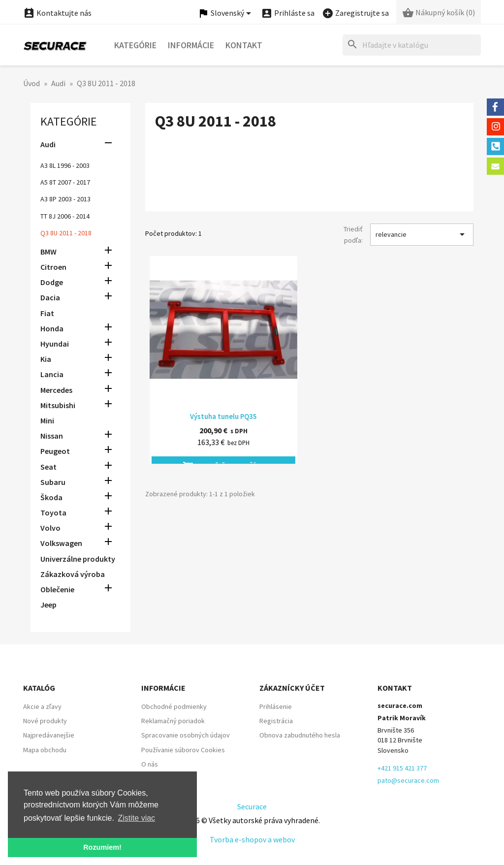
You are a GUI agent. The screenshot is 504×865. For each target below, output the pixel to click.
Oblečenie (57, 589)
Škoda (51, 497)
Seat (48, 467)
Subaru (53, 482)
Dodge (52, 282)
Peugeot (55, 451)
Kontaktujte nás (57, 13)
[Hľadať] (412, 45)
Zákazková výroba (73, 574)
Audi (48, 144)
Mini (47, 420)
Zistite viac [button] (137, 818)
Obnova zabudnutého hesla (300, 735)
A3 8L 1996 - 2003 (65, 165)
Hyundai (55, 344)
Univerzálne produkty (78, 559)
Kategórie (135, 45)
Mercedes (56, 390)
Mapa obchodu (45, 750)
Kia (46, 359)
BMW (48, 252)
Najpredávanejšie (49, 735)
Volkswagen (61, 543)
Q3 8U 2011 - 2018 (66, 233)
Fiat (47, 313)
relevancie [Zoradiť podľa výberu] (422, 234)
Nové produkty (45, 721)
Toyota (53, 513)
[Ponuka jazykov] (226, 14)
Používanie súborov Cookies (183, 750)
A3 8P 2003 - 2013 (65, 199)
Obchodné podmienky (174, 706)
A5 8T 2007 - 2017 (65, 182)
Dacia (50, 297)
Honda (52, 328)
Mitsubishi (58, 405)
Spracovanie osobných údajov (186, 735)
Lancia (52, 374)
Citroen (53, 267)
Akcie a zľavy (42, 706)
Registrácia (276, 721)
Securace (252, 806)
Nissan (52, 436)
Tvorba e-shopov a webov (252, 839)
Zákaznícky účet (292, 688)
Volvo (50, 528)
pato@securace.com (408, 780)
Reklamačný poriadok (173, 721)
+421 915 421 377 (402, 768)
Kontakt (244, 45)
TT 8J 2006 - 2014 (65, 216)
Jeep (48, 605)
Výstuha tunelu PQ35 (223, 416)
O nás (150, 764)
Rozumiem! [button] (102, 847)
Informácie (191, 45)
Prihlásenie (276, 706)
